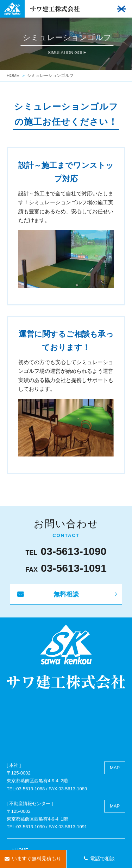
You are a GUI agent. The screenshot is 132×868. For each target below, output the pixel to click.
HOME (13, 76)
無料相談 (66, 594)
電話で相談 (102, 859)
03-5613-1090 (74, 551)
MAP (115, 768)
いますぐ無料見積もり (37, 859)
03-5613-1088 (30, 789)
